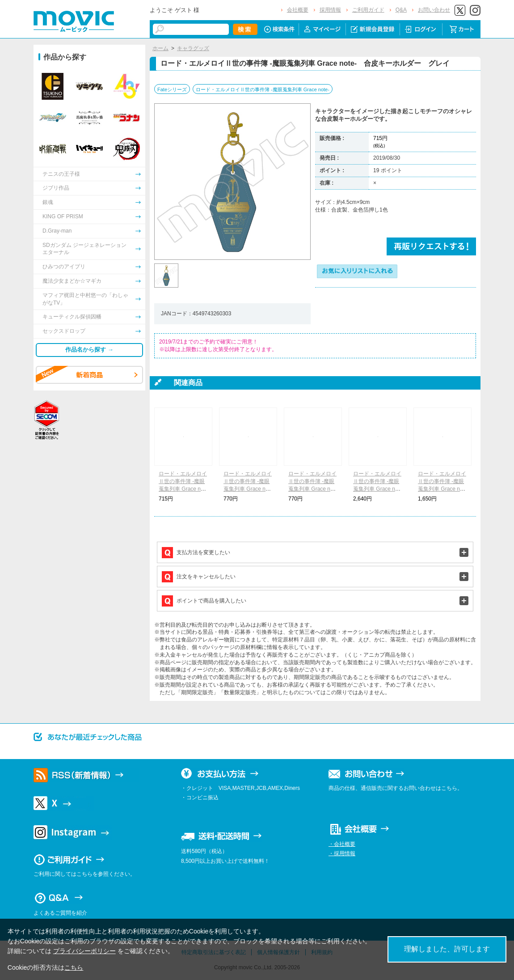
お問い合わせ (434, 10)
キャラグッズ (193, 48)
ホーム (160, 48)
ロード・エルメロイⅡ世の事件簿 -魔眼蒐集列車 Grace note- (263, 89)
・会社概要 (342, 844)
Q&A (401, 10)
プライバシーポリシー (84, 951)
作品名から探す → (89, 350)
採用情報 (330, 10)
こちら (74, 967)
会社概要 (298, 10)
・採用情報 (342, 853)
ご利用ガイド (368, 10)
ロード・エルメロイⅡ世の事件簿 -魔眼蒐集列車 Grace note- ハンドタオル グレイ (312, 489)
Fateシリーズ (172, 89)
